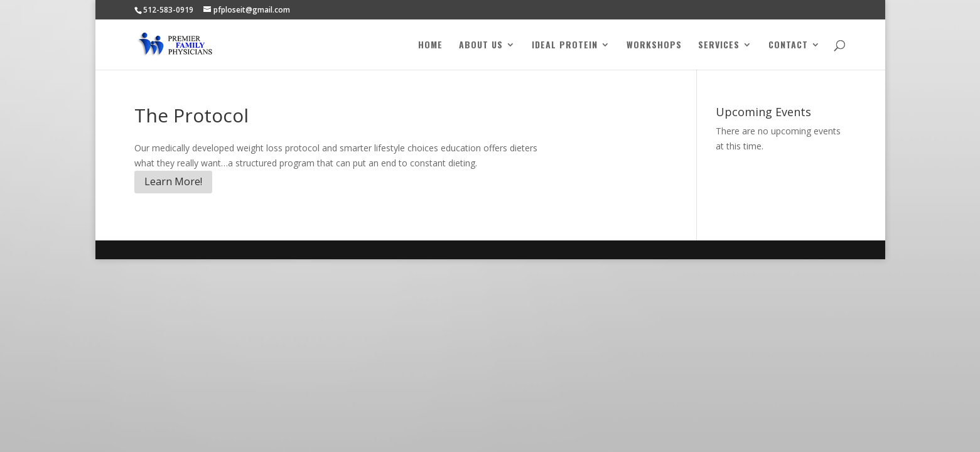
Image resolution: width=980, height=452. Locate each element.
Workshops (654, 46)
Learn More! (173, 181)
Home (430, 46)
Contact (788, 46)
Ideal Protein (565, 46)
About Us (481, 46)
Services (719, 46)
